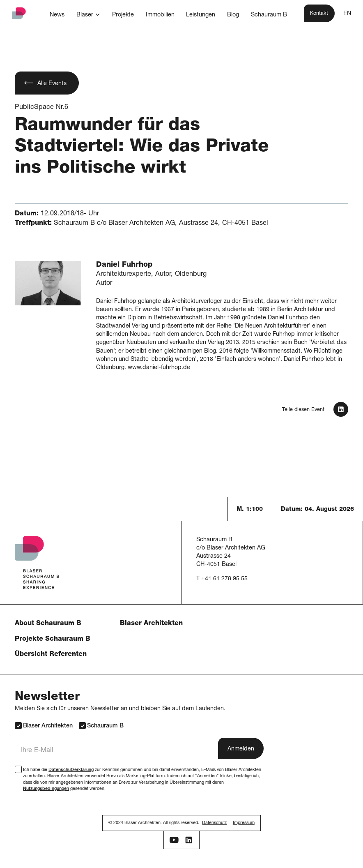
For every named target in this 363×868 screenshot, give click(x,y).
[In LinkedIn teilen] (341, 409)
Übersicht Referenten (51, 654)
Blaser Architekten (151, 624)
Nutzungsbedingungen (46, 789)
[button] (88, 15)
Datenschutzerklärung (71, 770)
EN (347, 14)
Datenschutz (214, 823)
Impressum (244, 823)
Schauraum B (101, 726)
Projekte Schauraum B (53, 639)
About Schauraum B (48, 624)
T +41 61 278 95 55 (222, 579)
